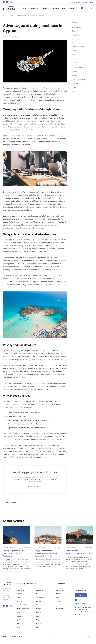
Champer (90, 637)
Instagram (10, 2)
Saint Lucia (76, 84)
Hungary (39, 601)
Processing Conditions (51, 637)
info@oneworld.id (75, 2)
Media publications (78, 47)
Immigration (76, 35)
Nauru (18, 627)
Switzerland (40, 597)
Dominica (75, 76)
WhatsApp (85, 8)
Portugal (39, 609)
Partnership (59, 605)
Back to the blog (11, 502)
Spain (38, 605)
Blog (64, 8)
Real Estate (55, 8)
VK (7, 2)
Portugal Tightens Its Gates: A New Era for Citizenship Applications (15, 553)
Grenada (75, 72)
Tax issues (75, 39)
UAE (73, 91)
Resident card (76, 27)
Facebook (4, 2)
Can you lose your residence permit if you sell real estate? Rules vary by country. (46, 553)
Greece (39, 612)
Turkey (74, 88)
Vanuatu (19, 612)
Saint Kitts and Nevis (79, 80)
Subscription (59, 609)
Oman (38, 627)
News (74, 43)
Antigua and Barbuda (79, 68)
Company (25, 8)
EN (91, 8)
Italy (38, 620)
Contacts (71, 8)
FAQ (73, 55)
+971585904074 (88, 2)
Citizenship (35, 8)
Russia (38, 616)
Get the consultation (35, 487)
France (38, 623)
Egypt (18, 620)
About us (58, 594)
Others (74, 51)
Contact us (81, 595)
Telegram (82, 8)
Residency (45, 8)
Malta (18, 623)
